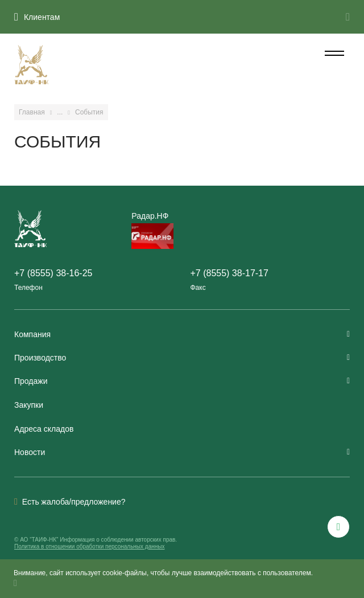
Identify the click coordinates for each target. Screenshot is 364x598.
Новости (182, 452)
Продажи (182, 381)
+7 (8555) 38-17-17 (229, 273)
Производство (182, 358)
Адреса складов (44, 429)
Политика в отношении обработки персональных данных (89, 546)
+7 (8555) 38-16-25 (53, 273)
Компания (182, 334)
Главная (32, 112)
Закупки (29, 405)
